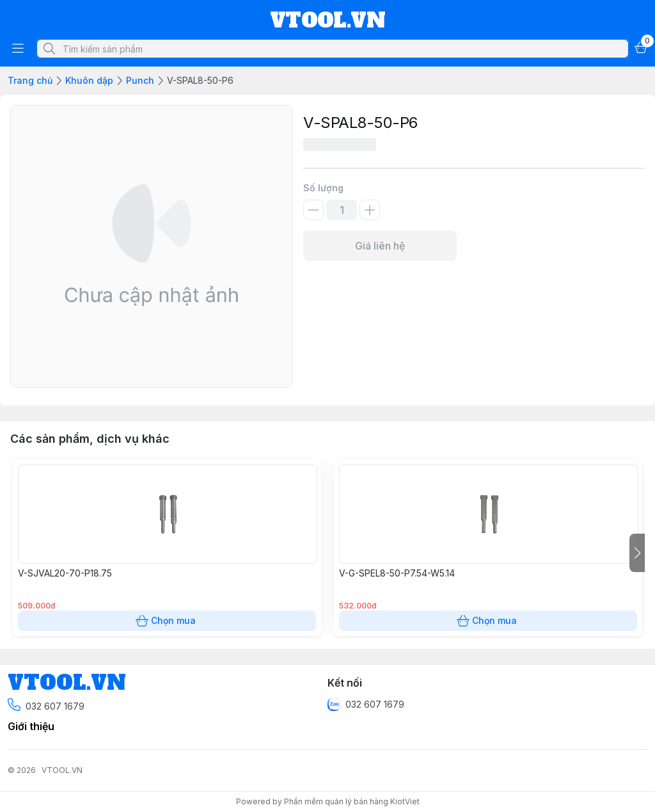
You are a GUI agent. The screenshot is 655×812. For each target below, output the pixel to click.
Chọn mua (167, 621)
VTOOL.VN (62, 770)
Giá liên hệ (380, 246)
